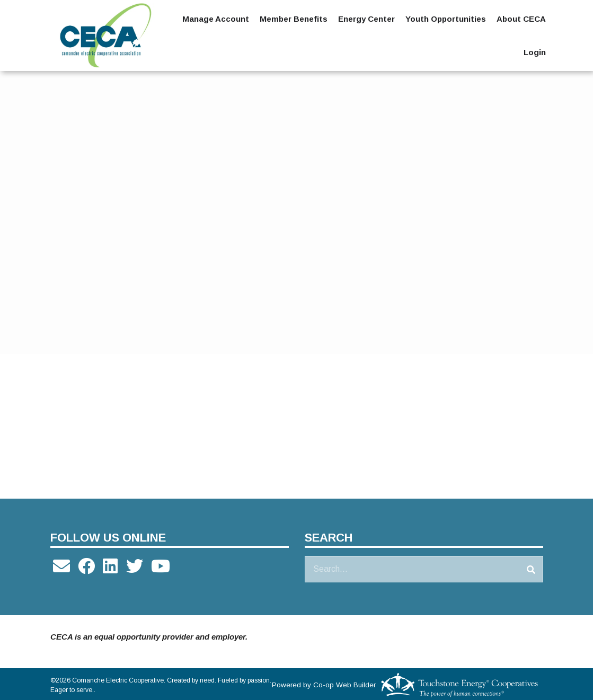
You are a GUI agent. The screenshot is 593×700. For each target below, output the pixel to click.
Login (535, 52)
